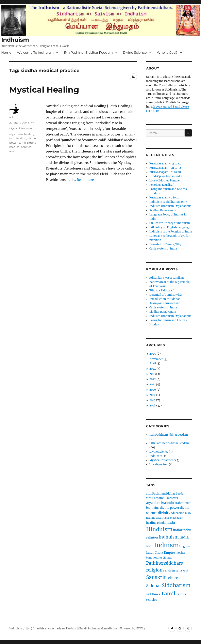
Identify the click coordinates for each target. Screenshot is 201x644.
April (153, 363)
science (172, 578)
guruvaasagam (174, 518)
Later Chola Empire (161, 553)
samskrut (182, 571)
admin (14, 117)
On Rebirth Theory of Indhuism (170, 223)
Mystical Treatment (22, 128)
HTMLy (140, 629)
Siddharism (176, 585)
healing (29, 134)
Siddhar (154, 586)
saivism (169, 570)
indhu (177, 530)
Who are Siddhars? (161, 291)
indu (150, 546)
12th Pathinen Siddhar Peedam (169, 443)
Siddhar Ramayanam (163, 210)
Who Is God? (167, 53)
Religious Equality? (161, 185)
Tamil (168, 594)
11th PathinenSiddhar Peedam (88, 53)
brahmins (153, 508)
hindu (170, 522)
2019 (153, 395)
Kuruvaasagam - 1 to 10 (164, 198)
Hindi (161, 523)
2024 (153, 369)
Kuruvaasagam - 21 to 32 (165, 168)
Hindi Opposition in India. (166, 176)
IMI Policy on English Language (170, 227)
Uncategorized (159, 464)
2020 (153, 390)
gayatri (160, 518)
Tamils (181, 594)
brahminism (183, 503)
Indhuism (15, 40)
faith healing (18, 138)
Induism (166, 545)
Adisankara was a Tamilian (167, 278)
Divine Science (135, 53)
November (156, 359)
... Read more (84, 180)
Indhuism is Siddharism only (168, 202)
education (178, 513)
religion (154, 570)
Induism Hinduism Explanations (170, 206)
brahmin (167, 503)
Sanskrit (156, 577)
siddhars (153, 594)
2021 (152, 384)
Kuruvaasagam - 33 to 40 (165, 164)
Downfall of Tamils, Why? (166, 244)
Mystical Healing (44, 90)
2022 (153, 379)
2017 (152, 400)
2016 (153, 406)
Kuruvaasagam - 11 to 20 (165, 172)
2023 (153, 374)
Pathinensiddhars (164, 563)
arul (12, 151)
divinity (164, 513)
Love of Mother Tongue (164, 181)
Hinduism (159, 529)
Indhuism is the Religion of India (171, 232)
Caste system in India (163, 249)
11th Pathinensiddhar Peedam (166, 494)
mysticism (16, 134)
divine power (170, 508)
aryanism (153, 503)
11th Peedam (154, 498)
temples (152, 600)
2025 (153, 354)
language (185, 546)
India (184, 537)
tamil (22, 143)
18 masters (171, 498)
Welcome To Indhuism (35, 53)
